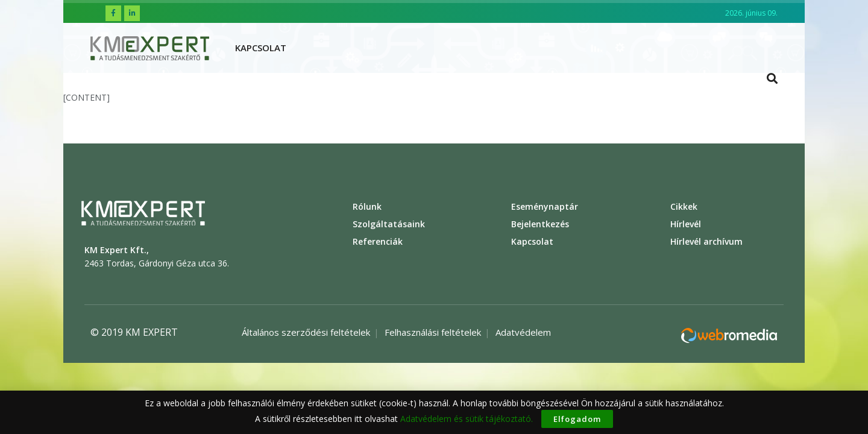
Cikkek (684, 206)
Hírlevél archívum (706, 241)
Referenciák (378, 241)
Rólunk (367, 206)
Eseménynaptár (545, 206)
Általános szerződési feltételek (306, 332)
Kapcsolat (261, 48)
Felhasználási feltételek (433, 332)
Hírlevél (686, 224)
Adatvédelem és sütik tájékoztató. (467, 419)
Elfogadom (577, 419)
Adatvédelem (523, 332)
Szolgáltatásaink (389, 224)
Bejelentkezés (540, 224)
